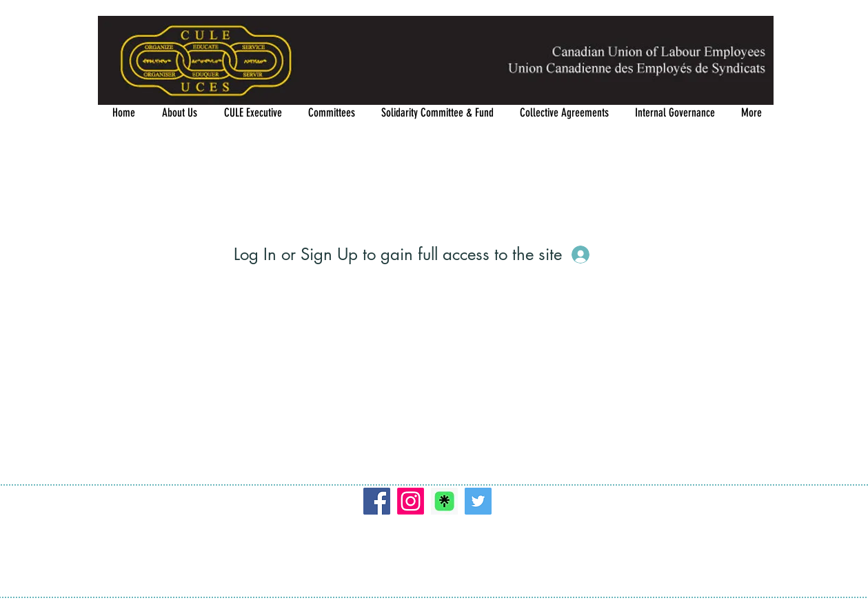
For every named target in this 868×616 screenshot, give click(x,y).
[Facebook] (377, 501)
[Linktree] (444, 501)
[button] (332, 113)
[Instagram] (411, 501)
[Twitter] (478, 501)
